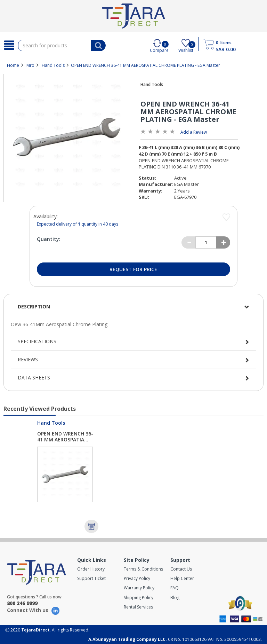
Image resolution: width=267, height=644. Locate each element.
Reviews (28, 359)
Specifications (37, 341)
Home (13, 65)
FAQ (175, 588)
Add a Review (194, 132)
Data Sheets (34, 378)
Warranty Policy (139, 588)
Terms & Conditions (143, 569)
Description (34, 307)
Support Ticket (91, 578)
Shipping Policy (139, 598)
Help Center (182, 578)
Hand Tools (53, 65)
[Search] (9, 45)
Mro (30, 65)
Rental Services (138, 607)
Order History (91, 569)
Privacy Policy (137, 578)
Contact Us (181, 569)
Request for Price (133, 269)
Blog (175, 598)
